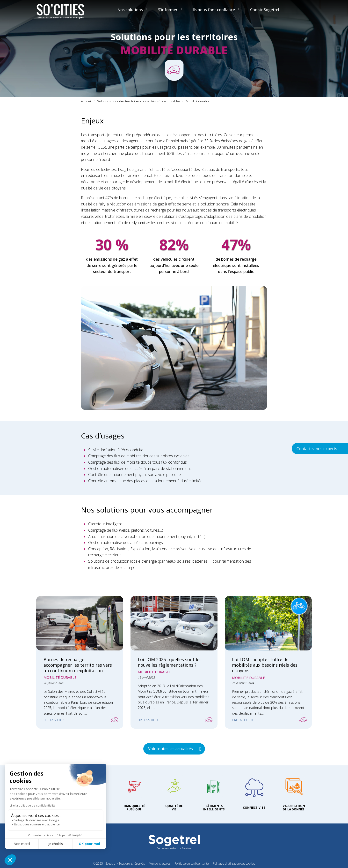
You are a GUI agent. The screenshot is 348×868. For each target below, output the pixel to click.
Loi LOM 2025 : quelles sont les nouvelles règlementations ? (170, 662)
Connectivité (254, 808)
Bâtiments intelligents (214, 808)
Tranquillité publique (134, 808)
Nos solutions (132, 10)
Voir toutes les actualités (170, 749)
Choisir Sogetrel (265, 10)
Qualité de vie (174, 808)
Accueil (86, 101)
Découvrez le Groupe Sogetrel (174, 848)
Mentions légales (160, 864)
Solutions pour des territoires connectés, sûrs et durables (139, 101)
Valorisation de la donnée (294, 808)
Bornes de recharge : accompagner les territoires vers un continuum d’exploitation (78, 665)
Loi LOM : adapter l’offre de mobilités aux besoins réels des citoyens (265, 665)
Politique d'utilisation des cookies (234, 864)
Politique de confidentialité (192, 864)
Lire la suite (53, 720)
